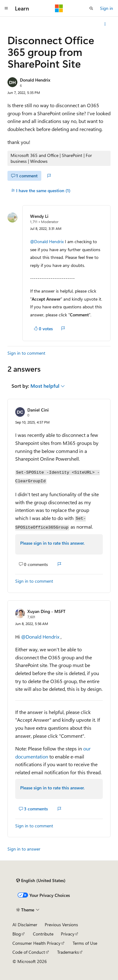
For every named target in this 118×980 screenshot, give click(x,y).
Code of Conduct (29, 952)
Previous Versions (61, 925)
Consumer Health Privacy (36, 943)
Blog (17, 934)
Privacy (68, 934)
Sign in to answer (24, 849)
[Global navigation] (6, 8)
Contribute (43, 934)
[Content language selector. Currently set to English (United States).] (41, 881)
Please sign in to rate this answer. (52, 543)
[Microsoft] (59, 8)
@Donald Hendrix (48, 241)
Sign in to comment (26, 353)
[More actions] (105, 24)
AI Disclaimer (25, 925)
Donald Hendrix (35, 80)
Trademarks (68, 952)
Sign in (107, 8)
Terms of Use (85, 943)
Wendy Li (39, 216)
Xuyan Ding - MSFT (46, 611)
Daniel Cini (38, 410)
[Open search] (91, 8)
